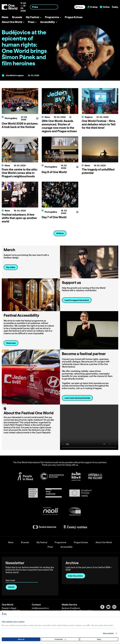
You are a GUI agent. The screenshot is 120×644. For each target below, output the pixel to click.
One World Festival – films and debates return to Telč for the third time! (99, 124)
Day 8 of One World (54, 172)
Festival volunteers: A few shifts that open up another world (19, 218)
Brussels (17, 17)
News (5, 17)
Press (31, 22)
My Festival (32, 17)
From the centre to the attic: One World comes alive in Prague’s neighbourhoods (20, 173)
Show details (108, 633)
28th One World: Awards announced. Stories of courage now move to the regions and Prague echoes (59, 126)
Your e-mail (11, 577)
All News (60, 233)
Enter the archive (75, 576)
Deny (99, 639)
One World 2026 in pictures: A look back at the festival (20, 125)
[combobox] (44, 7)
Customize (60, 639)
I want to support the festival (77, 300)
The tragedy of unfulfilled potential (98, 171)
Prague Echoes (74, 17)
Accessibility (48, 22)
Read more (11, 343)
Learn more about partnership (77, 398)
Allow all (21, 639)
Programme (52, 17)
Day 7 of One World (54, 217)
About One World (12, 22)
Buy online (11, 267)
